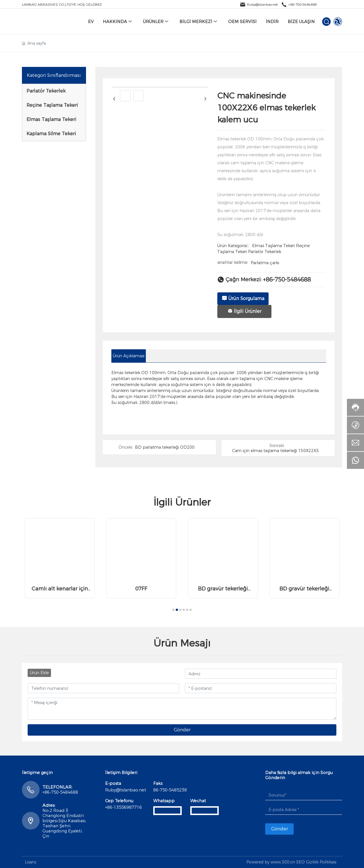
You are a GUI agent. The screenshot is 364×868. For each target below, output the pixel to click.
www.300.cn (283, 862)
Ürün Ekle (39, 673)
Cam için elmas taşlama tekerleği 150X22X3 (275, 451)
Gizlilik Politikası (321, 862)
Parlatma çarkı (265, 263)
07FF (141, 589)
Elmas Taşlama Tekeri (273, 246)
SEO (300, 862)
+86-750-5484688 (302, 4)
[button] (173, 610)
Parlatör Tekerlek (265, 252)
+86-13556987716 (123, 807)
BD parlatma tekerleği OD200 (165, 447)
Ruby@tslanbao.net (262, 4)
